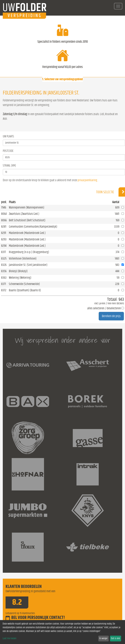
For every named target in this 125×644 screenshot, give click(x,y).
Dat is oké (115, 638)
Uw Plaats (8, 136)
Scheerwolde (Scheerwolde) (24, 284)
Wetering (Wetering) (20, 278)
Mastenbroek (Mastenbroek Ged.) (27, 233)
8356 (4, 271)
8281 (4, 227)
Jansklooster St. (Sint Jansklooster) (28, 265)
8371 (4, 284)
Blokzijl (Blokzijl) (18, 271)
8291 (4, 233)
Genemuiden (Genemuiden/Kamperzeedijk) (33, 227)
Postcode (8, 151)
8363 (4, 278)
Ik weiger (103, 638)
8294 (4, 246)
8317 (4, 252)
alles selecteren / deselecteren (104, 308)
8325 (4, 259)
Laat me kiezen (9, 638)
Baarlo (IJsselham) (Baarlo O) (25, 290)
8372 (4, 290)
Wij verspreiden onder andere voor (63, 340)
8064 (4, 214)
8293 (4, 239)
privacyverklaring (87, 180)
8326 (4, 265)
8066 (4, 220)
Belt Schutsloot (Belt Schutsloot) (27, 220)
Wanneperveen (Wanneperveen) (27, 207)
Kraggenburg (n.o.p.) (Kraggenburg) (29, 252)
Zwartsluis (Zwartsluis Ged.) (24, 214)
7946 (4, 207)
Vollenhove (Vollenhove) (23, 259)
